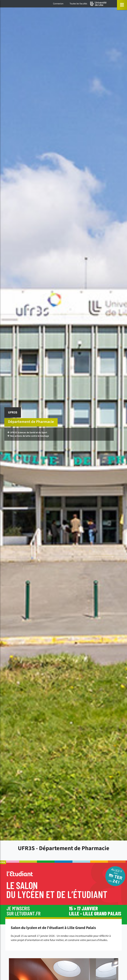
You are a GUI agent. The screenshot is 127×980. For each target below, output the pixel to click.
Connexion (58, 4)
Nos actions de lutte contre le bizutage (28, 436)
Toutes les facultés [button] (78, 4)
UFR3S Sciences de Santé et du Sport (27, 433)
